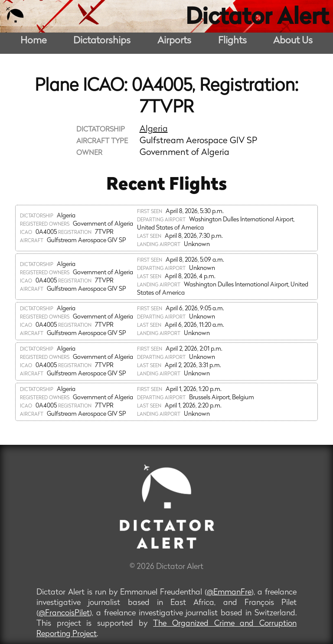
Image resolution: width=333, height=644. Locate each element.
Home (34, 41)
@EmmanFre (229, 593)
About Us (293, 41)
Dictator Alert (257, 18)
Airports (174, 41)
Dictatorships (102, 41)
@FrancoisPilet (64, 613)
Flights (232, 41)
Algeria (154, 129)
